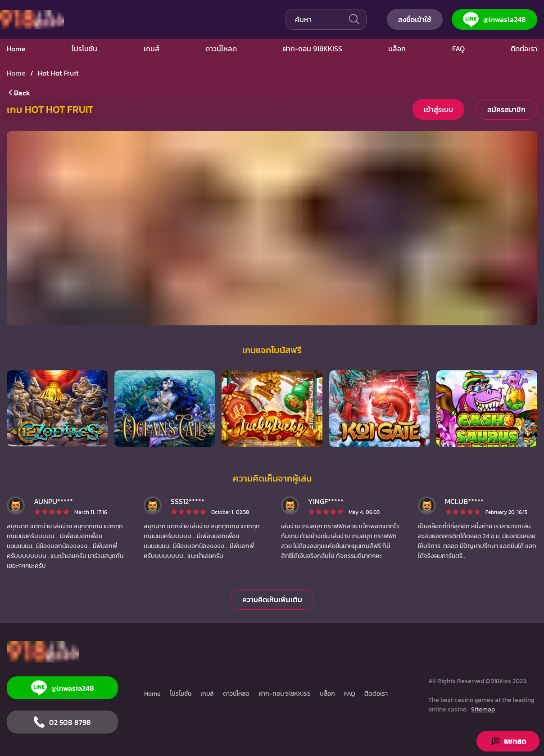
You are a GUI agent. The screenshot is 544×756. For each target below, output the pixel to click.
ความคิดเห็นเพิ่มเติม (272, 599)
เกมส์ (207, 694)
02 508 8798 (62, 722)
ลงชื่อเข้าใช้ (415, 19)
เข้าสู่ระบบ (438, 109)
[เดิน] (353, 19)
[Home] (43, 652)
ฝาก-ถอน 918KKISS (285, 694)
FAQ (350, 694)
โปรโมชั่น (181, 694)
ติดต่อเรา (376, 694)
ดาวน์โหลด (236, 694)
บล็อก (327, 694)
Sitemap (483, 709)
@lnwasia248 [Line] (494, 20)
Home (152, 694)
